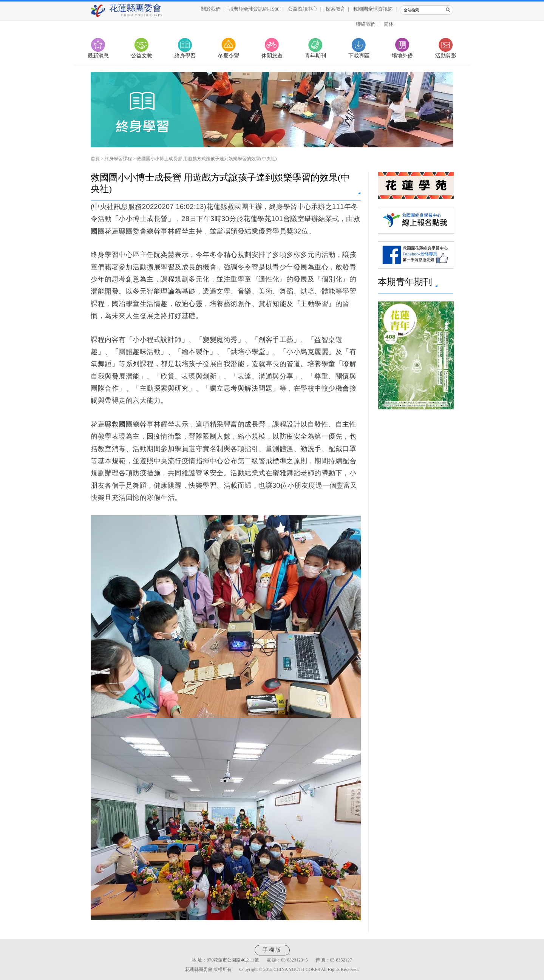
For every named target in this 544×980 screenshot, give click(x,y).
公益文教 (142, 56)
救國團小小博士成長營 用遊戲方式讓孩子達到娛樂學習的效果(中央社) (207, 159)
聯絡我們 (366, 24)
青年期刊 (315, 56)
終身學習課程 (118, 159)
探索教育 (335, 9)
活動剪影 (446, 56)
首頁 (95, 159)
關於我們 (211, 9)
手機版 (272, 950)
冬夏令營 (229, 56)
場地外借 (402, 56)
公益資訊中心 (303, 9)
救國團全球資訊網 (373, 9)
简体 (389, 24)
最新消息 (98, 56)
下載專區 (359, 56)
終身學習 (185, 56)
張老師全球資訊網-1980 (254, 9)
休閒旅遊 (272, 56)
